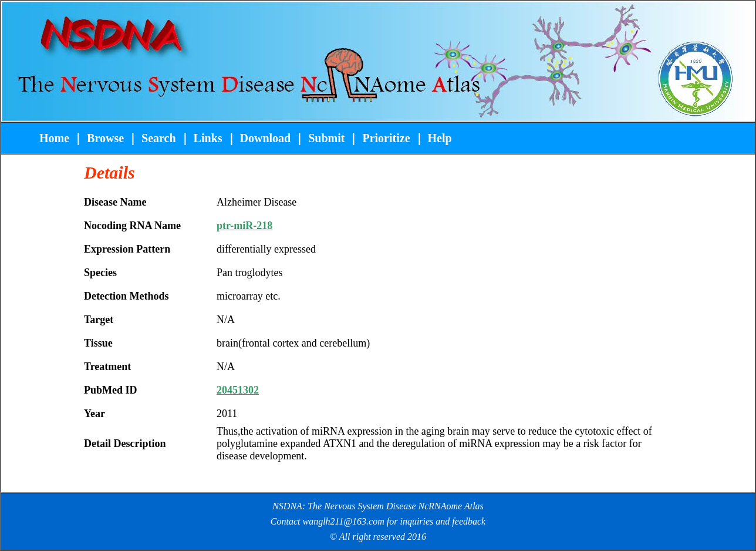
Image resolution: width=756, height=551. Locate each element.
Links (208, 138)
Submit (326, 138)
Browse (105, 138)
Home (56, 138)
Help (440, 138)
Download (266, 138)
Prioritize (386, 138)
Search (157, 138)
